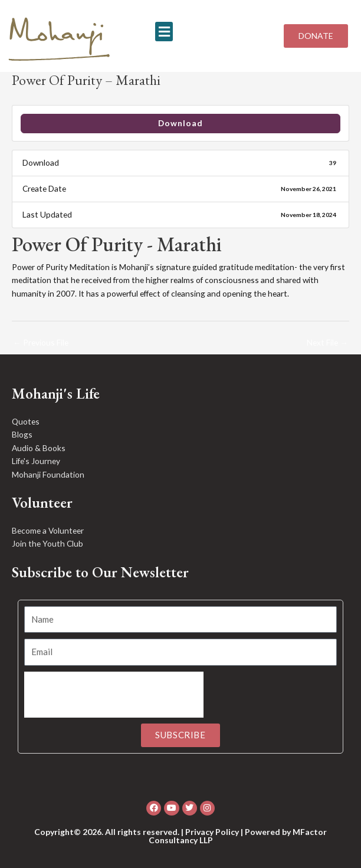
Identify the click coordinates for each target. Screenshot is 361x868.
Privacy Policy (212, 832)
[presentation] (114, 695)
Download (180, 123)
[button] (164, 32)
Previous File (41, 342)
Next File (327, 342)
